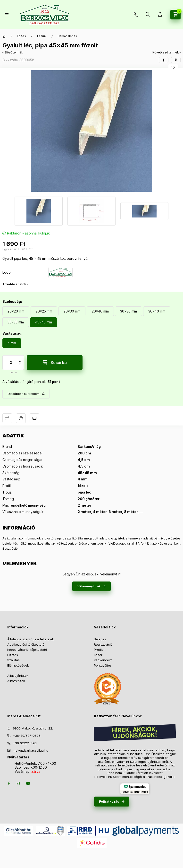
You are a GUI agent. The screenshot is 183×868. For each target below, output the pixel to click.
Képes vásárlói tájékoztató (27, 650)
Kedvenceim (103, 660)
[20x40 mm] (100, 311)
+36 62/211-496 (25, 743)
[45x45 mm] (44, 322)
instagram (18, 783)
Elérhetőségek (18, 665)
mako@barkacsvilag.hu (31, 750)
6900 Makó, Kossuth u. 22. (33, 728)
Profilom (100, 650)
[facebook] (164, 60)
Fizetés (13, 655)
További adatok (14, 284)
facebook (9, 783)
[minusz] (20, 366)
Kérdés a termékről (21, 418)
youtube (28, 783)
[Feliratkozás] (26, 394)
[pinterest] (176, 60)
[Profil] (160, 15)
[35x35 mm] (16, 322)
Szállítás (13, 660)
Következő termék (166, 52)
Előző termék (14, 52)
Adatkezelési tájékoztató (26, 644)
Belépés (100, 639)
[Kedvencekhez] (173, 67)
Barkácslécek (67, 36)
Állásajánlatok (18, 676)
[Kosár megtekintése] (175, 15)
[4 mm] (12, 343)
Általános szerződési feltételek (31, 639)
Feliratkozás (109, 801)
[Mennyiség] (11, 363)
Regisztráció (103, 644)
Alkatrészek (16, 681)
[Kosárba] (55, 363)
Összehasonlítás (7, 418)
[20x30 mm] (72, 311)
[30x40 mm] (157, 311)
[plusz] (20, 359)
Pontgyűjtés (103, 665)
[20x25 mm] (44, 311)
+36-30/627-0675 (27, 736)
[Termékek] (7, 15)
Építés (21, 36)
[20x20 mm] (16, 311)
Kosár (98, 655)
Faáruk (42, 36)
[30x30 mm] (129, 311)
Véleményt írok (89, 586)
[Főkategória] (4, 36)
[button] (91, 131)
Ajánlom (34, 418)
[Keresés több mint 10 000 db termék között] (148, 15)
